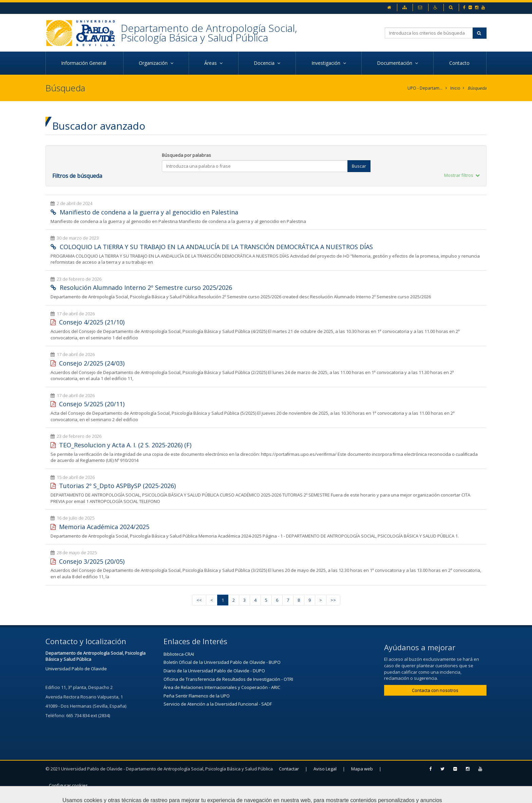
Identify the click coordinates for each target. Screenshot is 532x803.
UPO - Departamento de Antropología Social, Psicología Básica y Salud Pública (425, 88)
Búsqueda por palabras (186, 155)
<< (199, 600)
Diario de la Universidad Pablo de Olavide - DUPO (214, 671)
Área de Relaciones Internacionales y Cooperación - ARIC (222, 687)
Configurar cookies (68, 785)
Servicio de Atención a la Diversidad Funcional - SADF (218, 704)
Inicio (455, 88)
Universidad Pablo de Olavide (76, 669)
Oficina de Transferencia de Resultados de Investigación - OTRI (228, 679)
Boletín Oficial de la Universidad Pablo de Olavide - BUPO (222, 662)
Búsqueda (477, 88)
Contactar (289, 769)
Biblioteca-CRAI (179, 654)
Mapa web (362, 769)
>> (333, 600)
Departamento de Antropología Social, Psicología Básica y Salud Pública (209, 33)
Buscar (359, 166)
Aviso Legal (325, 769)
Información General (84, 63)
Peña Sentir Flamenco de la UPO (197, 696)
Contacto (460, 63)
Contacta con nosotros (435, 690)
